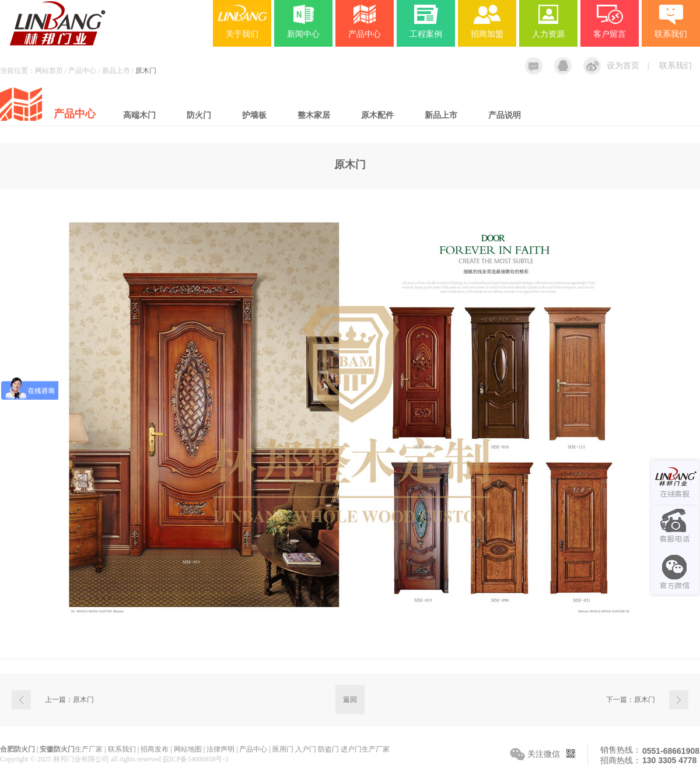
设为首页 (623, 66)
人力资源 (548, 34)
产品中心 (365, 34)
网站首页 (49, 71)
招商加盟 (487, 34)
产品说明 (505, 115)
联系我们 (675, 66)
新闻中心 (303, 34)
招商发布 (155, 749)
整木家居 (314, 115)
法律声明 (220, 749)
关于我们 (242, 34)
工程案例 (426, 34)
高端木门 (139, 115)
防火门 (199, 115)
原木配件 (377, 115)
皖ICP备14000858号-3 (196, 759)
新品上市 (441, 115)
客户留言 (610, 34)
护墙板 (254, 115)
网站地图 (188, 749)
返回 (350, 700)
